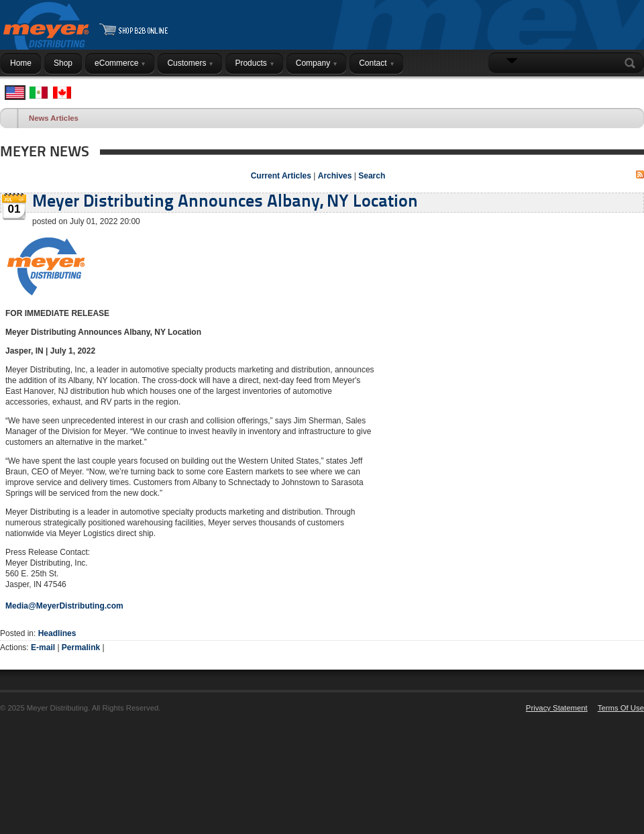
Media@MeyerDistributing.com (64, 606)
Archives (335, 176)
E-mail (43, 647)
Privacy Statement (557, 708)
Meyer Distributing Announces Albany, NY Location (225, 202)
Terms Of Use (621, 708)
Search (633, 63)
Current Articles (281, 176)
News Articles (54, 118)
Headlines (57, 633)
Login (627, 89)
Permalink (81, 647)
